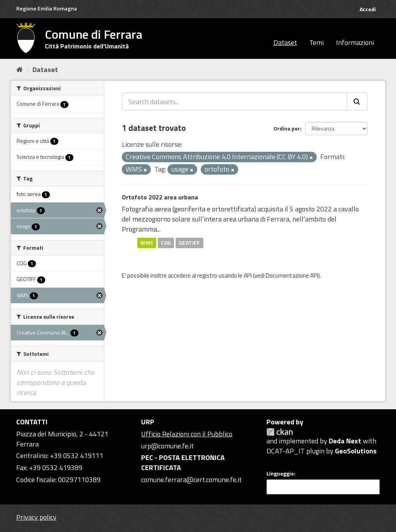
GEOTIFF (189, 243)
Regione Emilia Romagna (47, 8)
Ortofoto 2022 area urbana (160, 197)
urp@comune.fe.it (167, 446)
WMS (147, 243)
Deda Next (345, 441)
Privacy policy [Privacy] (36, 517)
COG (166, 243)
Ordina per (287, 128)
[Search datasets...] (235, 101)
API (248, 275)
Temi (317, 42)
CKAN (280, 432)
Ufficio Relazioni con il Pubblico (187, 434)
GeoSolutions (356, 451)
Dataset (285, 42)
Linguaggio (280, 474)
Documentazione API (292, 275)
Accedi (368, 9)
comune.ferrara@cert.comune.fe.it (191, 480)
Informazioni (355, 42)
